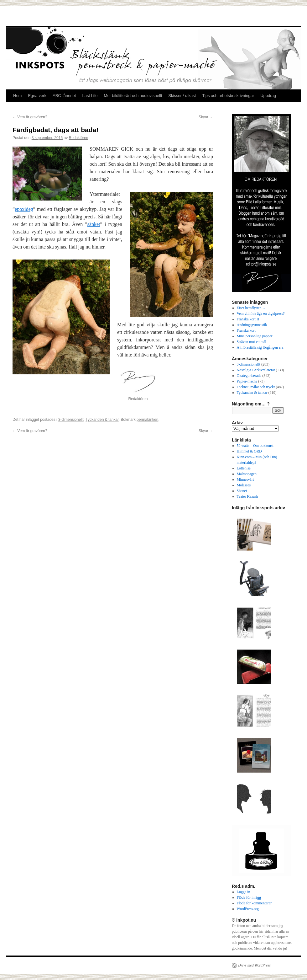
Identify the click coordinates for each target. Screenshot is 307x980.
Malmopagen (247, 474)
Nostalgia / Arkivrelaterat (256, 370)
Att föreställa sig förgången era (260, 347)
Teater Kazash (247, 496)
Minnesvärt (245, 479)
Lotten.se (244, 468)
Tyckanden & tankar (102, 420)
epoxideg (24, 209)
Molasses (244, 485)
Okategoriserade (249, 376)
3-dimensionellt (71, 420)
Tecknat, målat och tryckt (256, 387)
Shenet (242, 491)
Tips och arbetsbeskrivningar (228, 96)
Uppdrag (268, 96)
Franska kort (246, 330)
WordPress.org (248, 909)
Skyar (206, 117)
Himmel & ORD (249, 451)
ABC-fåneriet (64, 96)
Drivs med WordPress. (255, 965)
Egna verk (37, 96)
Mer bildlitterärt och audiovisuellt (133, 96)
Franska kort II (248, 319)
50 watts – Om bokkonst (255, 446)
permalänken (147, 420)
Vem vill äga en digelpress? (261, 313)
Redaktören (79, 138)
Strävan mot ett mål (252, 342)
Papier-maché (247, 381)
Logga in (244, 892)
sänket (94, 224)
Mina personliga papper (255, 336)
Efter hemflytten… (251, 308)
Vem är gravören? (30, 117)
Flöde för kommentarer (254, 903)
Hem (17, 96)
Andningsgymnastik (252, 325)
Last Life (90, 96)
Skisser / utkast (182, 96)
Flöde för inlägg (249, 897)
